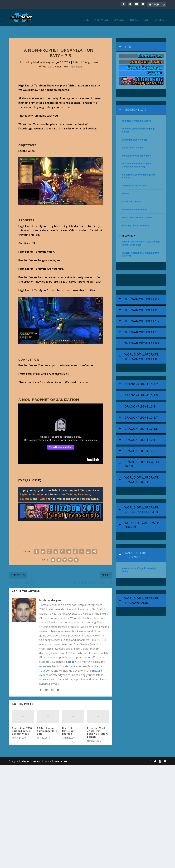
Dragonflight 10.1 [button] (140, 431)
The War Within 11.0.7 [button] (142, 334)
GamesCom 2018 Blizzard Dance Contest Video (22, 721)
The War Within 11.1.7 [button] (142, 312)
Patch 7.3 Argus (83, 53)
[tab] (141, 37)
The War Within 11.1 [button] (141, 323)
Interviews (101, 16)
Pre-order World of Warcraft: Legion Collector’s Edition (98, 723)
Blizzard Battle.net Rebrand (68, 721)
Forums (159, 16)
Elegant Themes (31, 752)
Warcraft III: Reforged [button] (135, 546)
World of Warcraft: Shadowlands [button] (142, 591)
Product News (139, 16)
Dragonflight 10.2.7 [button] (141, 375)
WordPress (61, 752)
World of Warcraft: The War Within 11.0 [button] (142, 347)
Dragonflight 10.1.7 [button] (141, 408)
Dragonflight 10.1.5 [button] (141, 419)
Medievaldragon (44, 53)
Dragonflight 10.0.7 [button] (141, 442)
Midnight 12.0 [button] (135, 100)
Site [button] (128, 37)
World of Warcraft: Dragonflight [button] (142, 470)
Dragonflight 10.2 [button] (140, 397)
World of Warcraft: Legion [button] (142, 516)
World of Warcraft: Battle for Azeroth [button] (142, 500)
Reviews (119, 16)
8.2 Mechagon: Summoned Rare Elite (47, 721)
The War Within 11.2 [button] (141, 301)
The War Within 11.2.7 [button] (142, 289)
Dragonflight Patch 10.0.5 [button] (142, 455)
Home (85, 16)
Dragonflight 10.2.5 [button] (141, 386)
